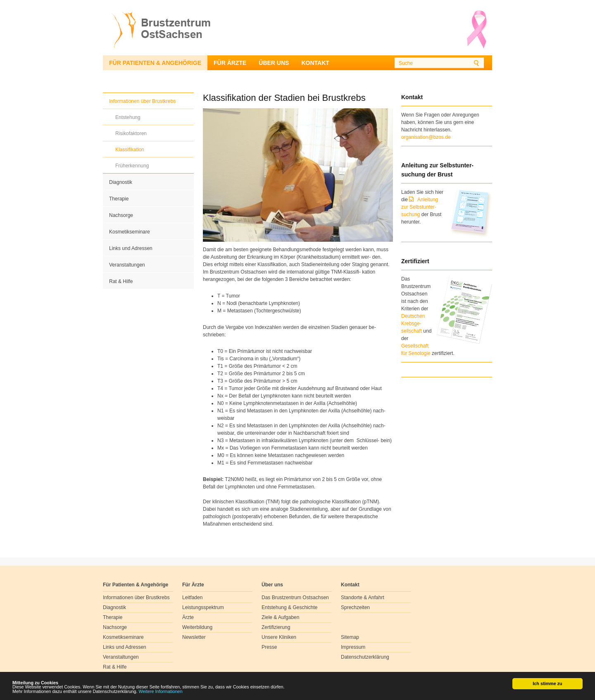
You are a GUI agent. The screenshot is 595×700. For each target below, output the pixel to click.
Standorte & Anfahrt (363, 598)
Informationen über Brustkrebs (142, 101)
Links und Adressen (131, 248)
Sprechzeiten (355, 607)
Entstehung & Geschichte (289, 607)
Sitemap (350, 637)
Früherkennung (132, 166)
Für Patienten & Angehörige (155, 63)
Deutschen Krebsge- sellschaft (413, 324)
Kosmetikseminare (130, 232)
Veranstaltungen (127, 265)
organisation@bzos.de (426, 137)
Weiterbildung (197, 627)
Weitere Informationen (161, 692)
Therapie (119, 199)
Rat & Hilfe (121, 281)
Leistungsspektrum (203, 607)
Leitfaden (192, 598)
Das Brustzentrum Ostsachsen (295, 598)
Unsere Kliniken (279, 637)
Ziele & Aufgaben (280, 617)
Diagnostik (121, 182)
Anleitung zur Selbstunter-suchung (420, 207)
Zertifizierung (276, 627)
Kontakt (315, 63)
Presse (269, 647)
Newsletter (194, 637)
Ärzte (188, 617)
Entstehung (128, 117)
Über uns (274, 63)
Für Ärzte (230, 63)
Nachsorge (121, 215)
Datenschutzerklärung (365, 657)
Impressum (353, 647)
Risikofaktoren (131, 133)
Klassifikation (130, 150)
